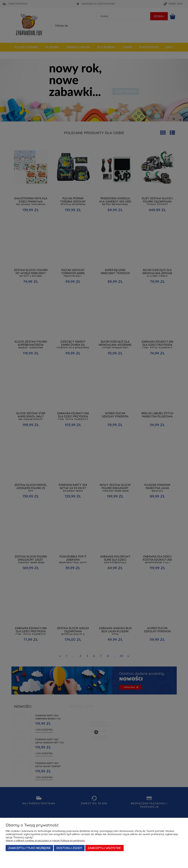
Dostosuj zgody (69, 848)
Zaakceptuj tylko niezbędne (29, 848)
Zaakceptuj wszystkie (104, 848)
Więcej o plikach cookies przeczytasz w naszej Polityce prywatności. (45, 841)
